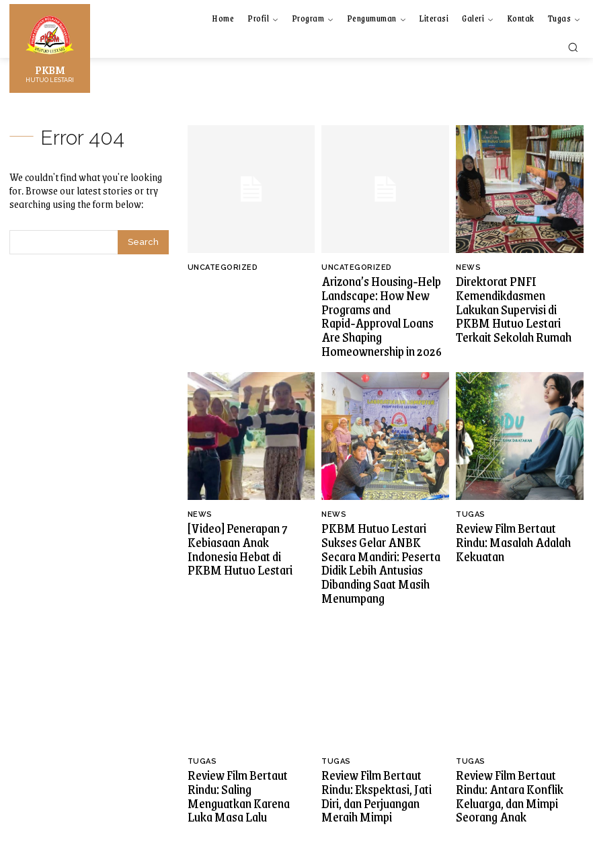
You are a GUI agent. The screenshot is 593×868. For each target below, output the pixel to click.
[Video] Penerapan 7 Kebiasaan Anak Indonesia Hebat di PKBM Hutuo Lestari (251, 523)
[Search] (143, 242)
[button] (573, 47)
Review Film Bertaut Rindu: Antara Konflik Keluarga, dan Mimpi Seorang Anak (517, 743)
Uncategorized (223, 267)
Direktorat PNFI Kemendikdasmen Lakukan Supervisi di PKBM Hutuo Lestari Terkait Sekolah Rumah (513, 303)
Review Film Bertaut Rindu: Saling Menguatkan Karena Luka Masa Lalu (245, 743)
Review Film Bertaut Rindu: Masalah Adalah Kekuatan (513, 517)
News (468, 267)
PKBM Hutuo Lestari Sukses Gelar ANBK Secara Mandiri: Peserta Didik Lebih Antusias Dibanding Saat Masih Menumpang (383, 535)
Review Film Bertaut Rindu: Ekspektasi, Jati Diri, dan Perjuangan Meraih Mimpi (378, 743)
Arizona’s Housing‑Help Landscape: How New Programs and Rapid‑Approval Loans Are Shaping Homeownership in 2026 (380, 309)
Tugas (471, 499)
